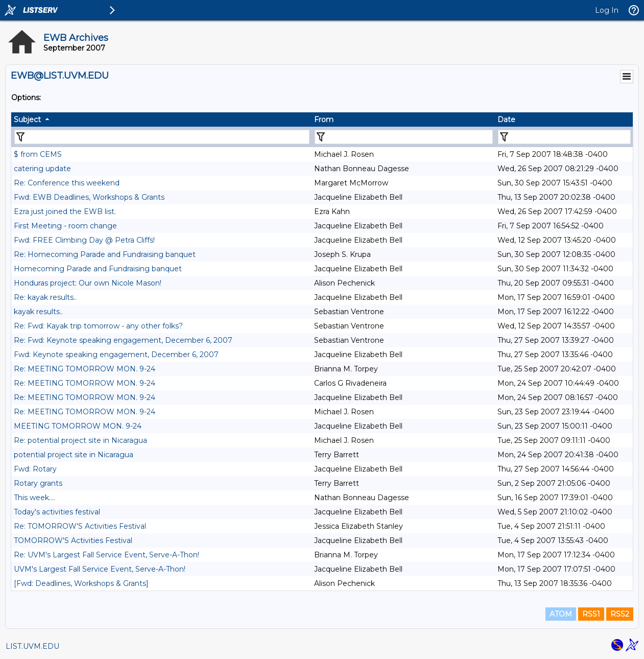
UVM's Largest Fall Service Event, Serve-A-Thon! (100, 569)
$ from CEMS (38, 154)
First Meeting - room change (65, 226)
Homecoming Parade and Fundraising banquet (98, 269)
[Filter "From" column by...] (404, 137)
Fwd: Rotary (35, 469)
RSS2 (620, 614)
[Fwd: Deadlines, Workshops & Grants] (81, 583)
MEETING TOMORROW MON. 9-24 (78, 426)
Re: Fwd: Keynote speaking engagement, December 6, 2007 (123, 340)
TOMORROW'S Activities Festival (73, 540)
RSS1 (591, 614)
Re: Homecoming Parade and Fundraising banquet (105, 254)
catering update (42, 169)
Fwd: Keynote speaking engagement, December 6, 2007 (116, 355)
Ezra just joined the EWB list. (65, 211)
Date (506, 120)
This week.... (34, 498)
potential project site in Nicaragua (74, 455)
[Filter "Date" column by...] (564, 137)
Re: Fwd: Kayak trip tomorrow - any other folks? (98, 326)
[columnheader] (161, 120)
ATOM (561, 614)
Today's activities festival (57, 512)
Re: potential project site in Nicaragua (80, 440)
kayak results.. (38, 312)
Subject (27, 120)
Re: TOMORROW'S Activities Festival (80, 526)
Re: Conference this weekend (67, 183)
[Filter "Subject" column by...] (162, 137)
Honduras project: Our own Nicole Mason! (88, 283)
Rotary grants (38, 483)
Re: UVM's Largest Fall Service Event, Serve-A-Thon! (106, 555)
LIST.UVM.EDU (32, 646)
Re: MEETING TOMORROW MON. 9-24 (85, 369)
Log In (607, 10)
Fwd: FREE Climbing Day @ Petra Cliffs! (84, 240)
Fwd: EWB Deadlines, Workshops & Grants (89, 197)
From (324, 120)
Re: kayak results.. (45, 297)
